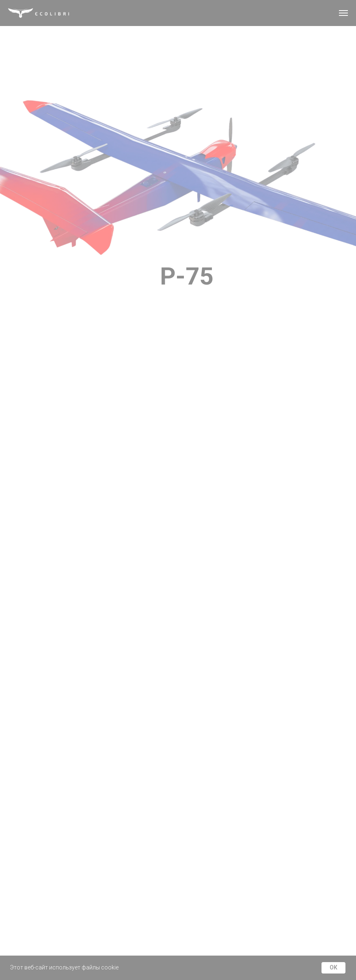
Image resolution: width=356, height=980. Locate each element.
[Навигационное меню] (343, 13)
